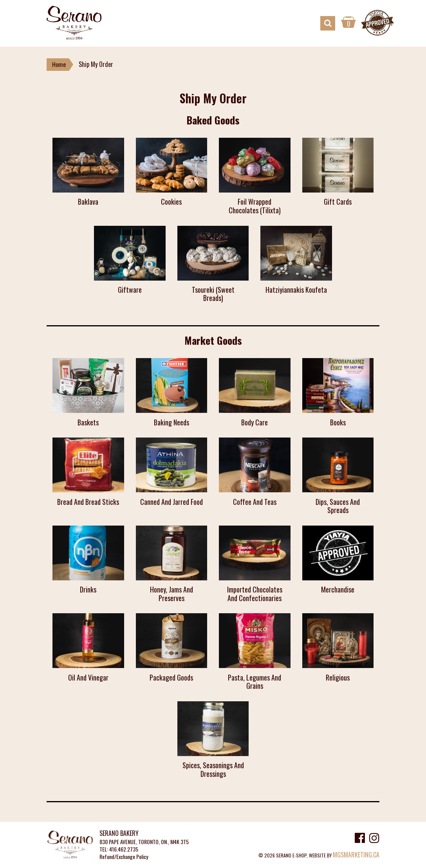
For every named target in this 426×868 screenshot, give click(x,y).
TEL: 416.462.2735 (119, 849)
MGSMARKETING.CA (356, 855)
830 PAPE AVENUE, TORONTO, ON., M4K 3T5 (144, 842)
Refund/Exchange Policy (124, 857)
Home (59, 65)
